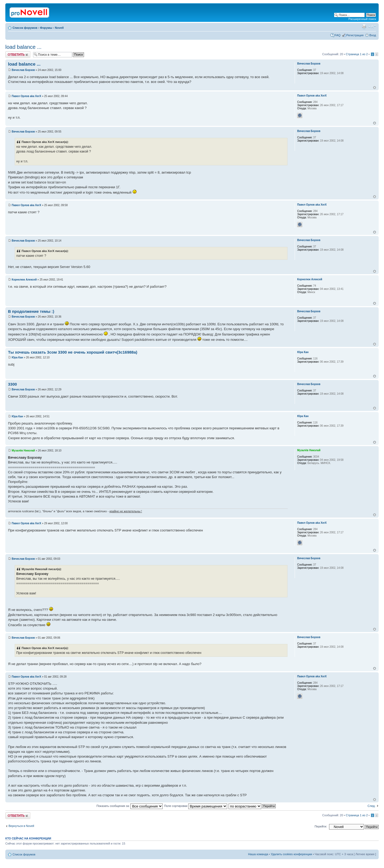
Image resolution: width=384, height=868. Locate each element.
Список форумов (25, 28)
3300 (12, 384)
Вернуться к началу (375, 88)
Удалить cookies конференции (292, 854)
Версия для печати (364, 27)
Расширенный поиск (362, 19)
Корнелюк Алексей (24, 280)
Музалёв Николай (23, 451)
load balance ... (23, 47)
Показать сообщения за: (130, 806)
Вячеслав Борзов (23, 70)
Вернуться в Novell (21, 826)
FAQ (338, 35)
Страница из (357, 54)
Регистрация (355, 35)
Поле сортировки (195, 806)
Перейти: (321, 826)
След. (371, 806)
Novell (59, 28)
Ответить (18, 55)
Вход (373, 35)
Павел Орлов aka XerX (27, 96)
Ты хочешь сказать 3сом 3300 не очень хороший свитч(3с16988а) (73, 352)
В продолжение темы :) (31, 311)
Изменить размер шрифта (372, 27)
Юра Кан (17, 357)
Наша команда (258, 854)
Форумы (46, 28)
